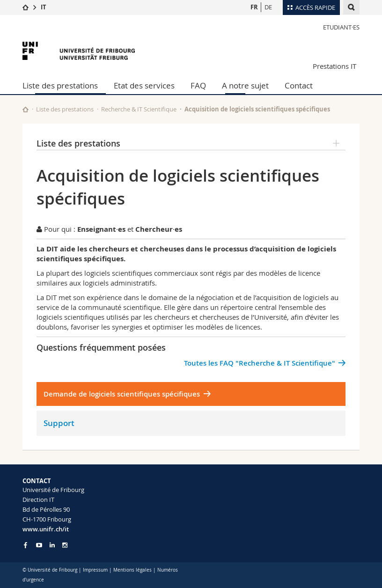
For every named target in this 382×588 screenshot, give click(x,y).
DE (268, 7)
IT (44, 7)
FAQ (198, 85)
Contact (299, 85)
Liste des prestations (60, 85)
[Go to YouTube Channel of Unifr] (39, 545)
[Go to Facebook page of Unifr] (26, 545)
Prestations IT (334, 66)
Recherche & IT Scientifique (139, 109)
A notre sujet (245, 85)
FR (254, 7)
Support (59, 423)
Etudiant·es (341, 27)
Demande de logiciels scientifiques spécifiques (122, 394)
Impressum (95, 570)
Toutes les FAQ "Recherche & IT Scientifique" (260, 363)
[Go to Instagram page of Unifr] (65, 545)
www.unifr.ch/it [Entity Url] (46, 529)
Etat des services (144, 85)
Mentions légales (132, 570)
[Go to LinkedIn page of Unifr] (52, 545)
